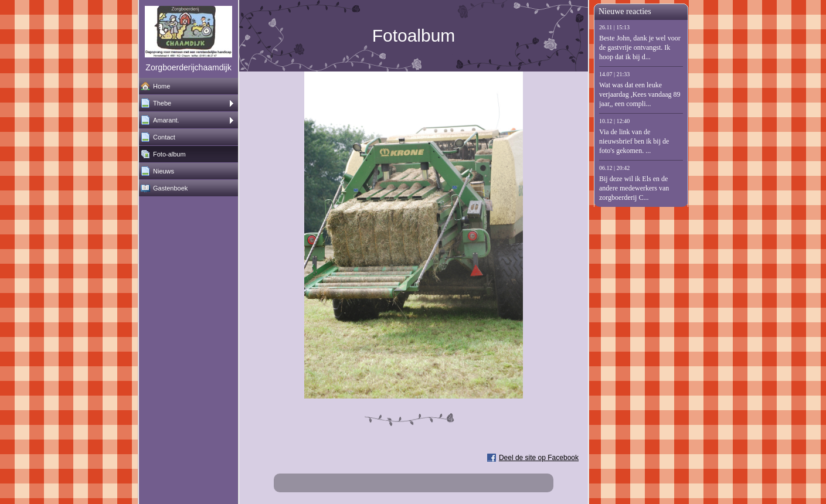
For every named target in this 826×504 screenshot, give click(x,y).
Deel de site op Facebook (539, 458)
